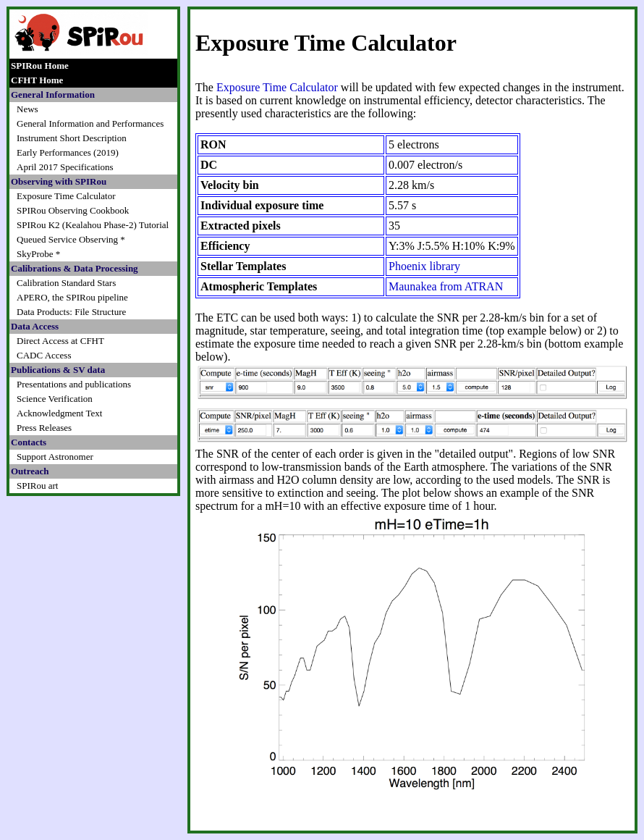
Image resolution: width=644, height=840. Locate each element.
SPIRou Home (40, 66)
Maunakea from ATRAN (446, 286)
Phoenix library (424, 266)
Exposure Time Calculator (277, 87)
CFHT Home (37, 80)
